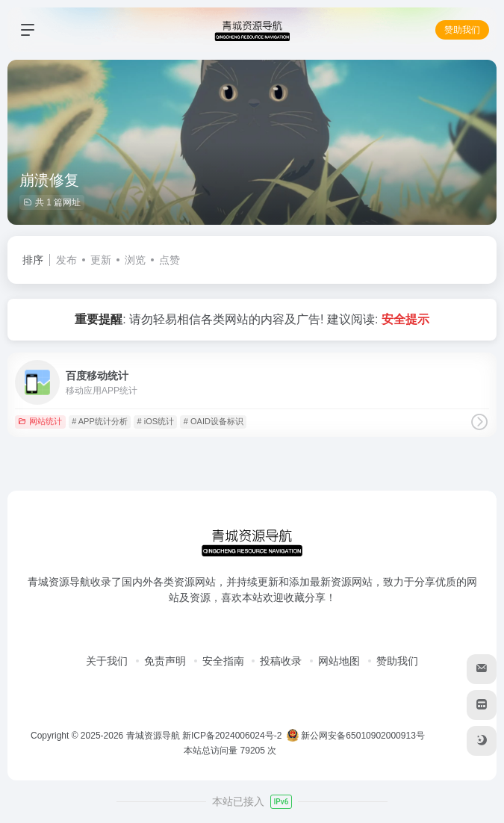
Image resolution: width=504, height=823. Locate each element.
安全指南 (223, 661)
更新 (101, 260)
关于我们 (107, 661)
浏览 (135, 260)
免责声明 (165, 661)
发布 (66, 260)
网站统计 (40, 421)
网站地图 (339, 661)
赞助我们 (462, 30)
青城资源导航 (153, 736)
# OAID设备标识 (214, 421)
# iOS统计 (156, 421)
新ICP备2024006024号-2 (232, 736)
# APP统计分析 (100, 421)
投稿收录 (281, 661)
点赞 (169, 260)
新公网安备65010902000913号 (357, 736)
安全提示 (405, 319)
